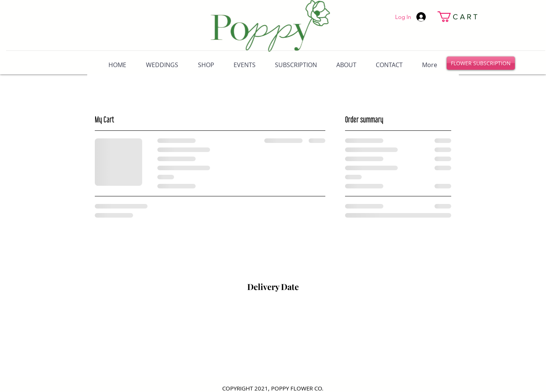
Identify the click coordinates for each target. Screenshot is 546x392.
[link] (442, 17)
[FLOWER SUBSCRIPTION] (481, 63)
